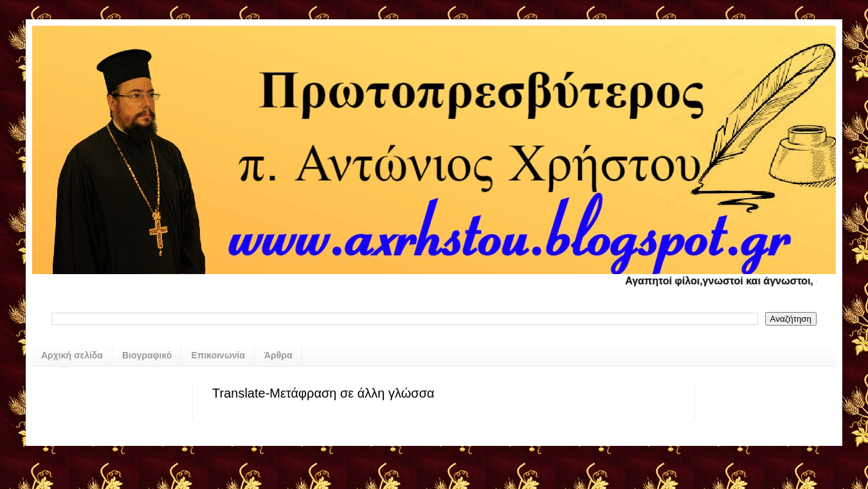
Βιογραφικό (147, 355)
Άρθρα (278, 355)
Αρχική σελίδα (72, 355)
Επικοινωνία (218, 355)
